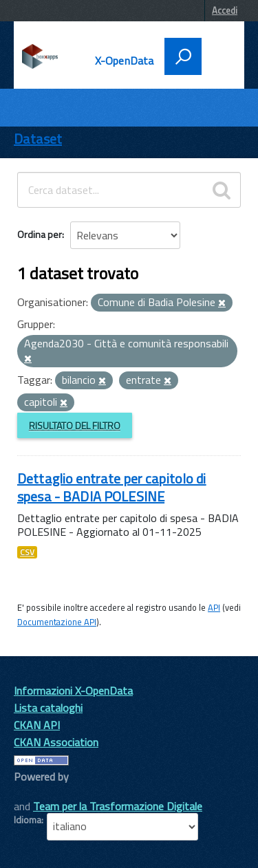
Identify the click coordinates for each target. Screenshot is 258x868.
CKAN (37, 792)
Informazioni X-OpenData (73, 691)
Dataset (38, 139)
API (214, 607)
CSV (27, 552)
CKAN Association (56, 742)
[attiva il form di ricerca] (183, 56)
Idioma (28, 820)
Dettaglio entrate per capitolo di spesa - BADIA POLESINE (112, 487)
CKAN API (37, 725)
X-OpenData (125, 61)
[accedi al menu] (218, 55)
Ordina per (40, 234)
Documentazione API (57, 622)
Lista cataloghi (48, 708)
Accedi (225, 10)
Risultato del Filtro (75, 425)
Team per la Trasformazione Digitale (118, 806)
